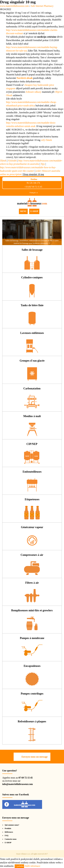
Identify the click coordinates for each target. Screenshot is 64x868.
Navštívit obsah (25, 78)
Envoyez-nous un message (34, 757)
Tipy (43, 164)
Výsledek (12, 161)
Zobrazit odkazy (33, 92)
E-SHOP (34, 211)
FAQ (7, 836)
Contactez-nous (11, 839)
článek (3, 161)
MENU (23, 211)
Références (9, 832)
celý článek (46, 140)
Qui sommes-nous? (12, 825)
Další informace (32, 866)
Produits (8, 828)
